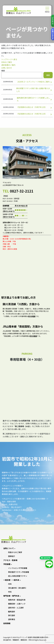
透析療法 (12, 619)
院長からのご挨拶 (15, 552)
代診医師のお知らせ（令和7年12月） (32, 107)
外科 (10, 592)
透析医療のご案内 (8, 65)
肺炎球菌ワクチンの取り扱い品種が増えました (33, 90)
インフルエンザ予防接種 (18, 568)
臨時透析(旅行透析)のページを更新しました (33, 99)
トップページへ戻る (9, 59)
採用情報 (7, 623)
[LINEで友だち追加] (49, 564)
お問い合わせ (7, 68)
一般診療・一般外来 (11, 580)
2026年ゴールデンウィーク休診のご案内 (34, 82)
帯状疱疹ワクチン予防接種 (18, 572)
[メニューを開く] (47, 9)
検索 (3, 71)
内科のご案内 (7, 62)
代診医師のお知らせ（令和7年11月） (32, 114)
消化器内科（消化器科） (18, 588)
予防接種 (7, 564)
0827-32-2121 (22, 191)
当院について (9, 548)
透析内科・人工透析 (16, 608)
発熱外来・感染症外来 (17, 600)
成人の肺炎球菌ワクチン (18, 576)
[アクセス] (53, 21)
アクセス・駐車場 (10, 560)
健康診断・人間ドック (17, 604)
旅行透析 (12, 615)
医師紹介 (12, 556)
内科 (10, 584)
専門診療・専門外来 (11, 596)
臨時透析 (12, 612)
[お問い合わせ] (53, 34)
